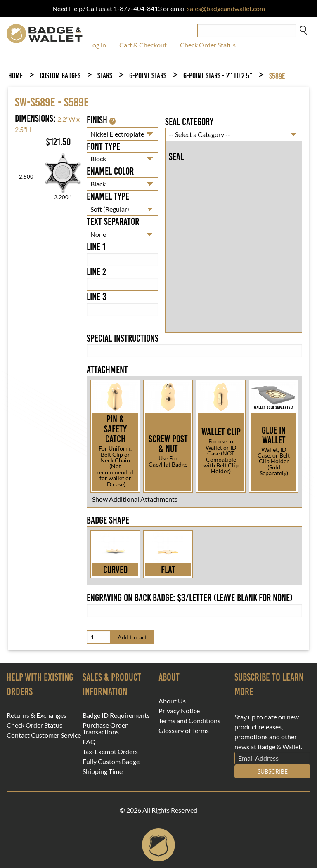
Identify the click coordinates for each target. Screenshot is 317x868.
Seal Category (189, 122)
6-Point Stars (148, 76)
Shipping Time (103, 771)
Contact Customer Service (44, 735)
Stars (105, 76)
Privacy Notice (179, 711)
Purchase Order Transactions (105, 729)
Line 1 (96, 247)
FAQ (89, 742)
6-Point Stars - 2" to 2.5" (218, 76)
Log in (98, 45)
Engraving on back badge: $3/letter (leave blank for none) (190, 598)
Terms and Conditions (189, 721)
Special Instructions (123, 338)
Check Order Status (208, 45)
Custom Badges (60, 76)
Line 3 (97, 297)
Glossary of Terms (184, 731)
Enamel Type (108, 196)
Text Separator (113, 222)
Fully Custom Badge (111, 762)
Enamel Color (110, 171)
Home (15, 76)
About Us (172, 701)
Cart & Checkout (143, 45)
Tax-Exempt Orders (110, 752)
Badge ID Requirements (116, 715)
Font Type (103, 146)
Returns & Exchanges (37, 715)
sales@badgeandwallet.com (226, 8)
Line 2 (96, 272)
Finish (101, 120)
